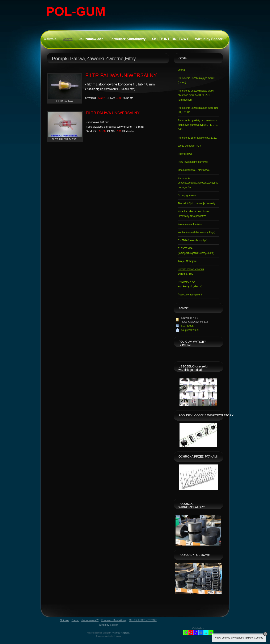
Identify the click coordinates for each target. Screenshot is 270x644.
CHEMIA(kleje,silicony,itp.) (193, 240)
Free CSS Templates (121, 633)
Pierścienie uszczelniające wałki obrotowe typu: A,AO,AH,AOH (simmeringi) (196, 95)
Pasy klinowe (185, 154)
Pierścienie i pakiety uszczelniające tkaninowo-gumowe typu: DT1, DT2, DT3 (198, 125)
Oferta (67, 39)
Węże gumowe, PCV (189, 146)
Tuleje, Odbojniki (187, 261)
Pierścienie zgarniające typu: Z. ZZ (197, 138)
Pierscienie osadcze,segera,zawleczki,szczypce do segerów (198, 183)
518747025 (187, 326)
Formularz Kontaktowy (127, 39)
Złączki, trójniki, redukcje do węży (197, 203)
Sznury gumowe (187, 195)
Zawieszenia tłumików (190, 224)
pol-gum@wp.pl (190, 330)
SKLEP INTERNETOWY (170, 39)
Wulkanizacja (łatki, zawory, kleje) (197, 232)
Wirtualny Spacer (209, 39)
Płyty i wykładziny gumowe (193, 162)
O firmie (50, 39)
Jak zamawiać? (91, 39)
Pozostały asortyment (190, 295)
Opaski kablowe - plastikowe (194, 170)
